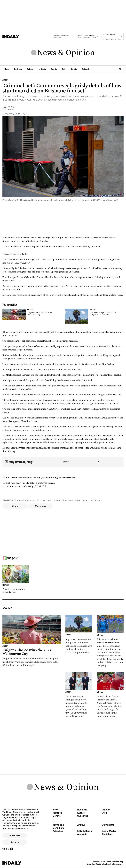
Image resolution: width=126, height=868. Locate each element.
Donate (15, 842)
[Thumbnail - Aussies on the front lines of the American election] (110, 641)
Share (15, 506)
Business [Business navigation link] (18, 69)
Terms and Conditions (102, 862)
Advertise (58, 831)
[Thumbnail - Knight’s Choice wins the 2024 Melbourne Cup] (32, 314)
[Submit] (97, 462)
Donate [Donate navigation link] (74, 69)
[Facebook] (4, 849)
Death (49, 500)
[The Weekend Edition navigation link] (87, 37)
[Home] (15, 37)
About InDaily (118, 862)
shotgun (85, 500)
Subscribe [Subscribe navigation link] (86, 69)
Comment (40, 506)
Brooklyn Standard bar (25, 500)
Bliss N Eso (8, 500)
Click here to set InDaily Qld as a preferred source (30, 483)
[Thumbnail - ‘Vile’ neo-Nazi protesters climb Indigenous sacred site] (94, 316)
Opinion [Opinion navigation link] (30, 69)
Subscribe (15, 835)
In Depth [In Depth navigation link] (42, 69)
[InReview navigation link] (63, 37)
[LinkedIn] (12, 849)
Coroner (41, 500)
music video (74, 500)
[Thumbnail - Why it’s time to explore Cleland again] (16, 579)
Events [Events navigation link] (54, 69)
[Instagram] (8, 849)
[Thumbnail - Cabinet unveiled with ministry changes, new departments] (79, 695)
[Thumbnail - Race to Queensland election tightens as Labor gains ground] (110, 695)
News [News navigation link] (7, 69)
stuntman (96, 500)
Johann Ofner (60, 500)
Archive (81, 825)
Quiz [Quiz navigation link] (64, 69)
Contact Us (108, 825)
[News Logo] (63, 53)
